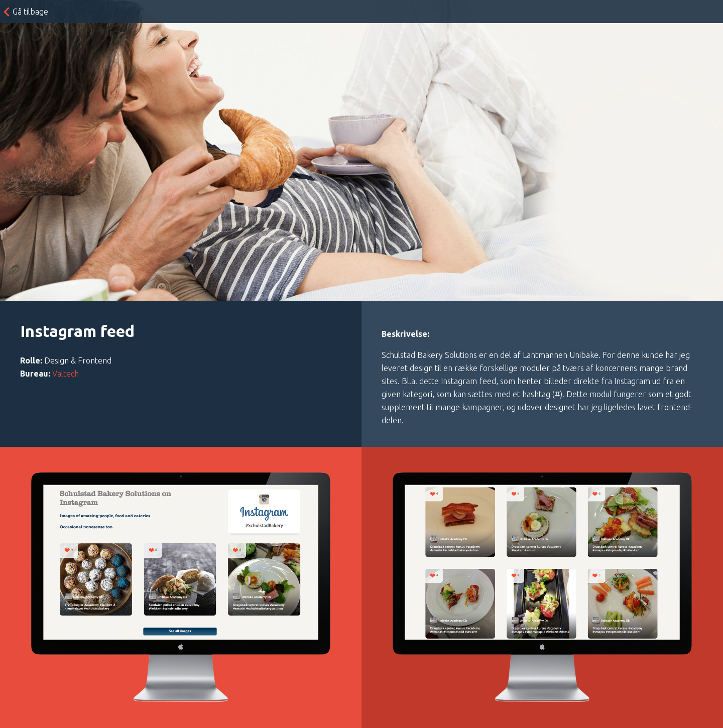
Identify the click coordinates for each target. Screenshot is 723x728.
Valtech (66, 374)
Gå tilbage (30, 12)
